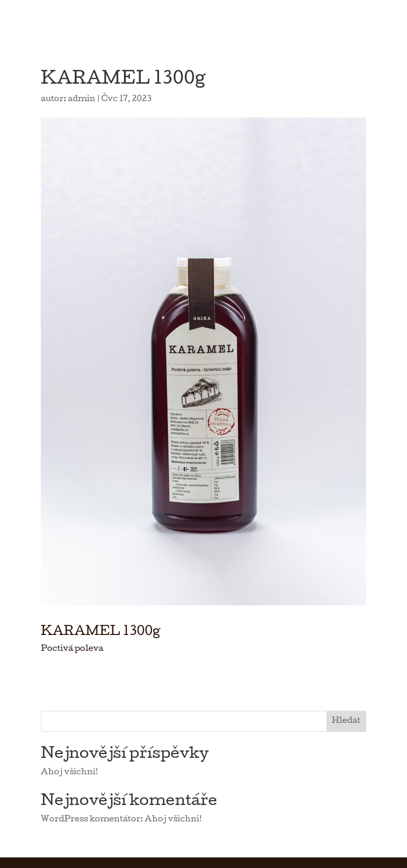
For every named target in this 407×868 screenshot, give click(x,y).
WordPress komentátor (91, 820)
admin (82, 100)
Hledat (346, 721)
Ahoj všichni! (69, 773)
